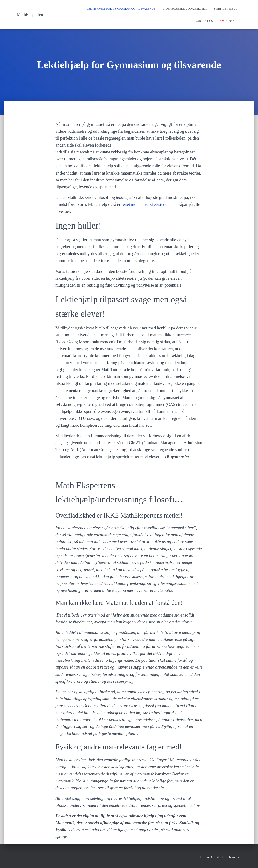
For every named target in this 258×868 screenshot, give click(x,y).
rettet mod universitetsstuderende (150, 204)
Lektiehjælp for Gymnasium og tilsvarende (121, 9)
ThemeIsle (234, 857)
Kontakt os (204, 21)
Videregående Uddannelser (185, 9)
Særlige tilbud (226, 9)
